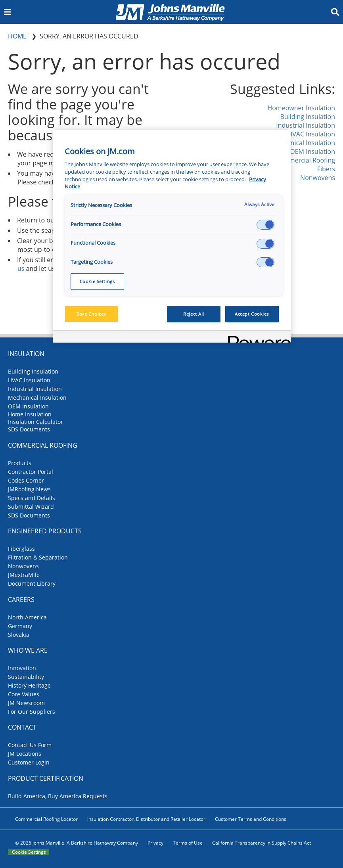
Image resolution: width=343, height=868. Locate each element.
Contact (22, 727)
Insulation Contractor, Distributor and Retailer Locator (146, 819)
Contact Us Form (30, 745)
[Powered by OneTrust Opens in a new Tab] (257, 338)
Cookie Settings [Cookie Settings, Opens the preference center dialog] (97, 281)
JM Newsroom (26, 703)
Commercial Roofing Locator (46, 819)
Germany (20, 626)
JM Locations (25, 754)
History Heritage (29, 685)
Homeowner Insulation (301, 108)
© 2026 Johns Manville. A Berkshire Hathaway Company (77, 843)
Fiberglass (21, 549)
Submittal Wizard (31, 507)
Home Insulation (30, 414)
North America (27, 617)
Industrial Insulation (306, 125)
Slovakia (19, 635)
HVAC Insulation (311, 134)
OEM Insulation (312, 151)
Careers (21, 600)
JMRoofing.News (29, 489)
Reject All (194, 314)
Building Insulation (308, 117)
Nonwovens (318, 178)
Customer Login (29, 762)
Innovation (22, 668)
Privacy (155, 843)
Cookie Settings (29, 852)
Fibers (326, 169)
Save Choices (91, 314)
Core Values (24, 694)
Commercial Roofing (305, 160)
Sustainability (26, 677)
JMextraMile (24, 575)
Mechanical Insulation (303, 143)
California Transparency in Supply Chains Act (262, 843)
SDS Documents (29, 429)
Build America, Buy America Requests (58, 796)
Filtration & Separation (38, 557)
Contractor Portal (31, 472)
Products (20, 463)
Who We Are (28, 650)
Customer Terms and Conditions (251, 819)
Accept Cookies (252, 314)
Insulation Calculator (35, 422)
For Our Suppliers (32, 712)
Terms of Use (188, 843)
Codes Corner (26, 480)
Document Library (32, 583)
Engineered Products (45, 531)
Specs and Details (32, 498)
